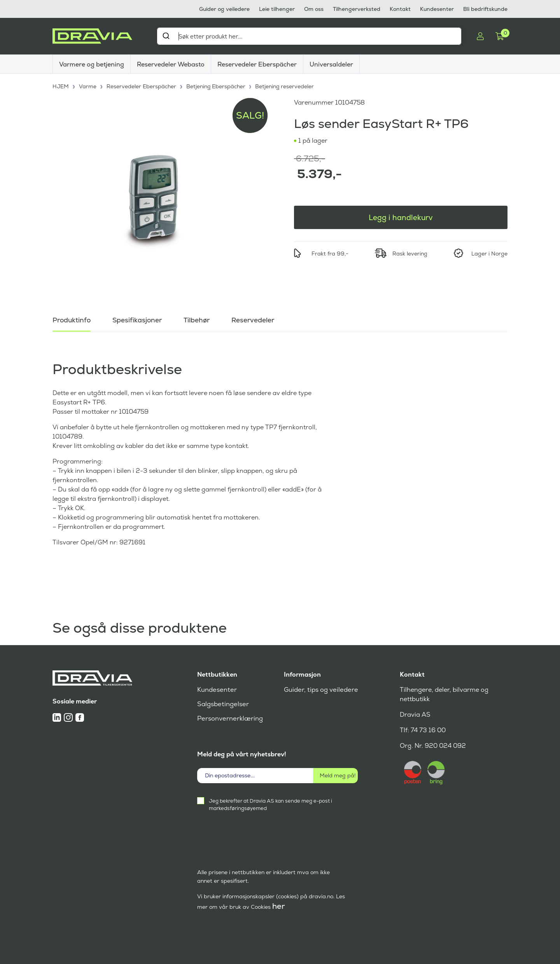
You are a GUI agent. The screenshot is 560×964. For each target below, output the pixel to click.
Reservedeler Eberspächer (257, 64)
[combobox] (309, 36)
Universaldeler (331, 64)
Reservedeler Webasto (171, 64)
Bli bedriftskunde (485, 9)
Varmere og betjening (92, 64)
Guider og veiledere (224, 9)
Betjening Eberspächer (216, 86)
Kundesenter (437, 9)
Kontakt (400, 9)
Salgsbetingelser (222, 704)
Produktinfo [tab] (72, 319)
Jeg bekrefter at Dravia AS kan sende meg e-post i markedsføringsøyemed (270, 805)
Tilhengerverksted (357, 9)
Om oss (314, 9)
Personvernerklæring (229, 718)
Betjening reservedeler (285, 86)
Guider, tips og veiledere (320, 690)
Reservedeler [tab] (257, 319)
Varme (88, 86)
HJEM (61, 86)
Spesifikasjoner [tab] (139, 319)
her (279, 906)
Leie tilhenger (277, 9)
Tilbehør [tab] (200, 319)
